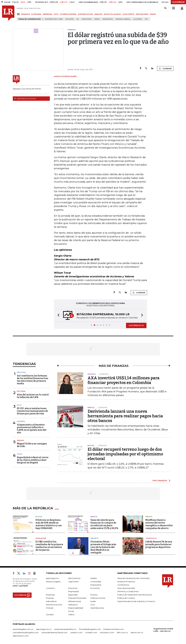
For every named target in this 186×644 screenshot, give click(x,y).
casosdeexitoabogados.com (26, 632)
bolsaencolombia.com (114, 629)
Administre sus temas (25, 98)
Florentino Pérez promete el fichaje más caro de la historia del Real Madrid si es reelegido (103, 547)
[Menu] (19, 14)
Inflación (70, 19)
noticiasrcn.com (107, 632)
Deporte (94, 538)
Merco (97, 19)
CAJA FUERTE (128, 14)
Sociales (50, 614)
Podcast (50, 608)
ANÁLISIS (98, 14)
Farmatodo (87, 19)
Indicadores (51, 601)
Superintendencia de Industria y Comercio (136, 601)
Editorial (21, 391)
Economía (95, 588)
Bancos (94, 517)
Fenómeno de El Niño (54, 19)
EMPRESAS (47, 14)
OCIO (56, 14)
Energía (149, 517)
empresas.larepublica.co (65, 629)
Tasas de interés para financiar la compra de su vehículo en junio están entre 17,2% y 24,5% (104, 524)
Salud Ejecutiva (97, 608)
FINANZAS (25, 14)
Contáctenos (123, 585)
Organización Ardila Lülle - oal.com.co (163, 630)
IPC (78, 19)
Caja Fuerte (73, 582)
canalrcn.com (76, 632)
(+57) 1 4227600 (20, 586)
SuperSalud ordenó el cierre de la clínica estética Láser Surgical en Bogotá (33, 460)
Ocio (93, 605)
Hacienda (21, 421)
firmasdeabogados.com (90, 629)
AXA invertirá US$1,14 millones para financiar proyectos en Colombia (124, 380)
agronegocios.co (44, 629)
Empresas (50, 595)
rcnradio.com (91, 632)
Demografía (108, 19)
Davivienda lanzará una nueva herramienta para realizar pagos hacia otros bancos (125, 416)
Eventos (94, 595)
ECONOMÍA (36, 14)
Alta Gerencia (74, 578)
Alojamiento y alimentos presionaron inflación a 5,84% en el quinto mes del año (32, 429)
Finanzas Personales (77, 598)
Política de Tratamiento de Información (135, 595)
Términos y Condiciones (128, 591)
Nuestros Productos (126, 582)
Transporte (151, 538)
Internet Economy (54, 605)
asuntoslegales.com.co (23, 629)
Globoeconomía (98, 598)
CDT (146, 19)
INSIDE (153, 14)
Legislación (41, 538)
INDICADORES (142, 14)
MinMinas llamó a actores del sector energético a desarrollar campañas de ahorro (159, 524)
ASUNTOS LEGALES (112, 14)
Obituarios (73, 605)
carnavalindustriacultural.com (54, 632)
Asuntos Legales (53, 582)
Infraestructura (75, 601)
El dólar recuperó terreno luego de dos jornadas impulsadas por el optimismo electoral (125, 454)
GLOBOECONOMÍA (68, 14)
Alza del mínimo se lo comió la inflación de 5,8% (33, 396)
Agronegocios (52, 578)
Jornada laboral (123, 19)
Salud (20, 454)
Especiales (73, 595)
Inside (93, 601)
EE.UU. (19, 405)
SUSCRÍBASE (178, 2)
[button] (58, 315)
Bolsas (39, 517)
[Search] (165, 8)
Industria (21, 372)
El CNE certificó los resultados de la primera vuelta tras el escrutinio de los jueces (49, 546)
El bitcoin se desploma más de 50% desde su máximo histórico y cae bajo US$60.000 (49, 524)
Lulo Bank (138, 19)
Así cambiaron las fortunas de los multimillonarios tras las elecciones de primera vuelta (33, 380)
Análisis (20, 440)
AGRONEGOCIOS (85, 14)
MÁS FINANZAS (160, 480)
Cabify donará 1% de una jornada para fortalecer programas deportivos (159, 544)
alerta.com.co (137, 632)
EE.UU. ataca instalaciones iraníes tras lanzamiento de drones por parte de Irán (32, 411)
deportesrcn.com (21, 636)
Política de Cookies (126, 598)
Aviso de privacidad (126, 588)
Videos (71, 614)
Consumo (50, 588)
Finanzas (50, 598)
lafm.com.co (122, 632)
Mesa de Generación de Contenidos (133, 578)
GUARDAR (165, 69)
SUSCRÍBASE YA (136, 325)
